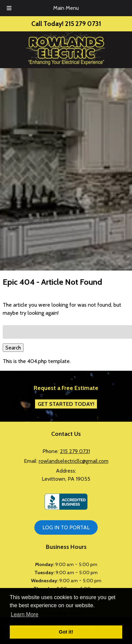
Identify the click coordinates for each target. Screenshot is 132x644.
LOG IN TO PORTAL (66, 527)
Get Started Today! (66, 404)
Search (13, 348)
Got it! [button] (66, 632)
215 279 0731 (75, 451)
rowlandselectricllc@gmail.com (74, 461)
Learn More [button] (25, 614)
